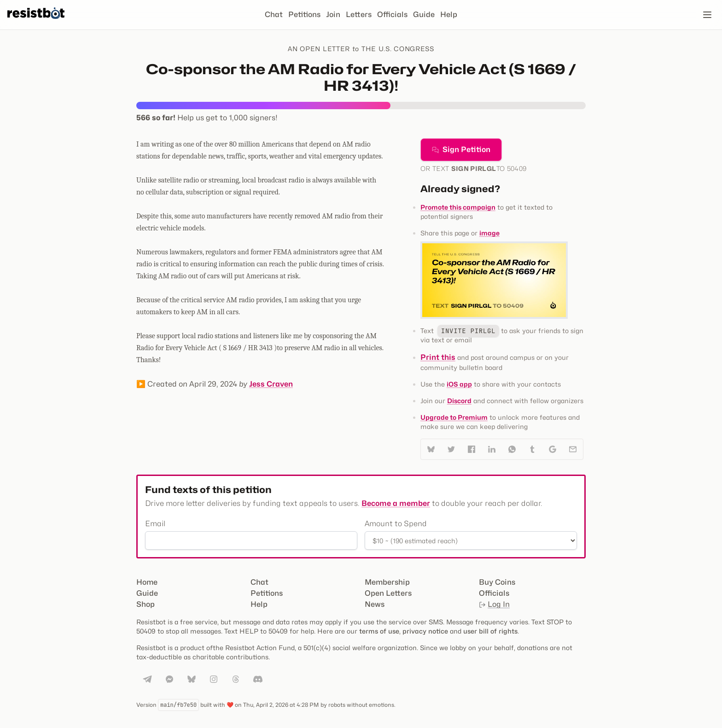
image (489, 233)
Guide (424, 15)
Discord (459, 401)
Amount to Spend (396, 524)
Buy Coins (497, 582)
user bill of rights (490, 631)
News (375, 604)
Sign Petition (461, 150)
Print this (438, 357)
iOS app (459, 384)
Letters (359, 15)
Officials (392, 15)
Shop (146, 604)
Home (147, 582)
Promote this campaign (458, 207)
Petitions (304, 15)
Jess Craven (271, 384)
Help (449, 15)
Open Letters (388, 593)
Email (155, 524)
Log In (494, 604)
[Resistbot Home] (36, 22)
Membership (387, 582)
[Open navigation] (707, 15)
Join (333, 15)
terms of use (379, 631)
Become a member (396, 503)
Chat (274, 15)
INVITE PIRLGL (468, 331)
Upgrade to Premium (454, 417)
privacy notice (425, 631)
